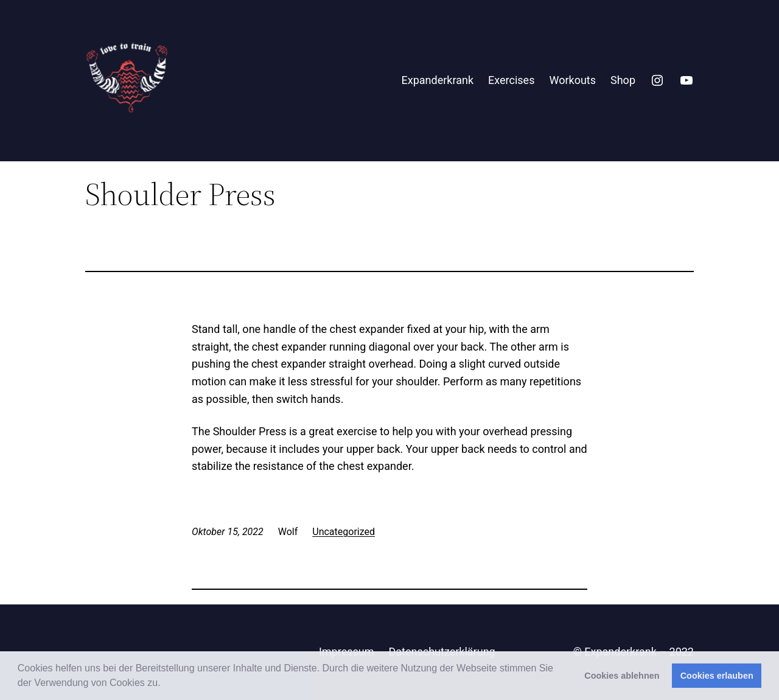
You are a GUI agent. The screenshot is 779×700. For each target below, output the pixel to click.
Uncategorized (344, 532)
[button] (165, 684)
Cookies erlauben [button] (717, 676)
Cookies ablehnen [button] (622, 676)
